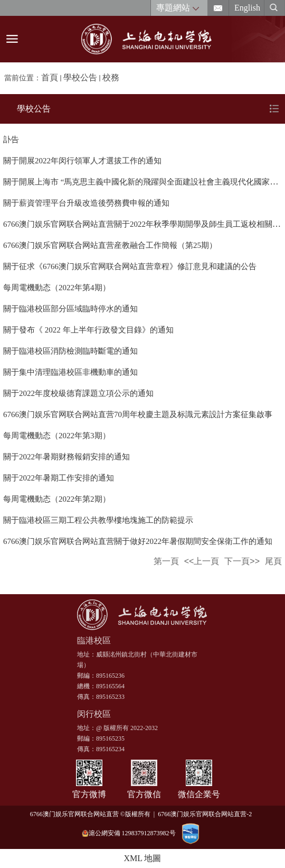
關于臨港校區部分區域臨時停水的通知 (70, 309)
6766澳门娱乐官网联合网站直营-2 (206, 814)
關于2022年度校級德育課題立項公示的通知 (78, 393)
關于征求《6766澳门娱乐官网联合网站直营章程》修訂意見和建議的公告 (130, 266)
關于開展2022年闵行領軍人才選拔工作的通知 (82, 161)
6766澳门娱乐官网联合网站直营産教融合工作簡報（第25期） (110, 245)
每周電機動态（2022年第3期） (57, 436)
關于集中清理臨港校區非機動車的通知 (70, 372)
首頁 (50, 77)
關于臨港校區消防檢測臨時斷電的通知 (70, 351)
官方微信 (144, 794)
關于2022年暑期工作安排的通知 (59, 478)
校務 (111, 77)
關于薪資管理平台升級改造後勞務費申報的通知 (86, 203)
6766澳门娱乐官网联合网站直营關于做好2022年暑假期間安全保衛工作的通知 (138, 541)
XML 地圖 (143, 858)
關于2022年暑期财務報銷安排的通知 (66, 457)
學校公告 (80, 77)
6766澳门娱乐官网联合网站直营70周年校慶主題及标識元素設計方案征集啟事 (138, 414)
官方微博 (89, 794)
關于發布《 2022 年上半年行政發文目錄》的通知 (88, 330)
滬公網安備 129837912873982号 (129, 833)
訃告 (11, 140)
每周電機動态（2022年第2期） (57, 499)
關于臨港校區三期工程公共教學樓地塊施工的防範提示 (98, 520)
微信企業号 (199, 794)
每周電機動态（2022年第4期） (57, 288)
